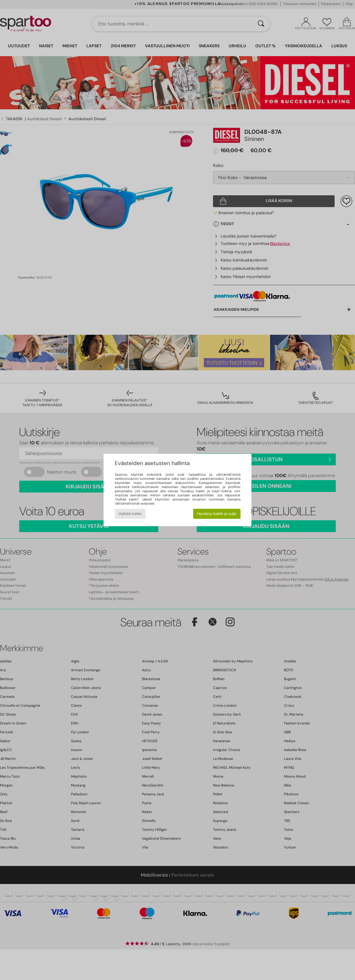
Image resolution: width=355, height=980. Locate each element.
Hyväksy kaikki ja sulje (217, 514)
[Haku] (261, 24)
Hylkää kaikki (130, 514)
